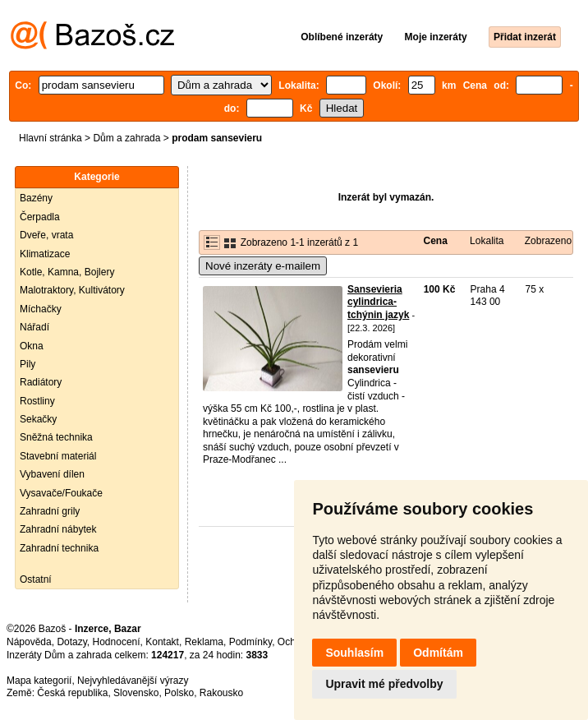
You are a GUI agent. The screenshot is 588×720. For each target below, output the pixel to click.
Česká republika (72, 693)
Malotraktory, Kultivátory (72, 290)
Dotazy (71, 642)
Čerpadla (40, 217)
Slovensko (136, 693)
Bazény (36, 198)
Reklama (204, 642)
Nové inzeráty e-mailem (263, 266)
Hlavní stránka (51, 138)
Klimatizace (45, 254)
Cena (436, 241)
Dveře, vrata (46, 235)
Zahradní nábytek (58, 529)
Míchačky (41, 309)
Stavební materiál (58, 456)
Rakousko (221, 693)
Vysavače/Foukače (61, 493)
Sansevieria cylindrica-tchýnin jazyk (378, 302)
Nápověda (29, 642)
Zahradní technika (59, 548)
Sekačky (38, 419)
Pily (28, 364)
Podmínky (250, 642)
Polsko (179, 693)
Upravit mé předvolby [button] (384, 684)
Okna (32, 346)
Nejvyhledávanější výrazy (133, 681)
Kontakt (162, 642)
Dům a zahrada (126, 138)
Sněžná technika (56, 437)
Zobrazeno (548, 241)
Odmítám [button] (438, 653)
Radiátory (41, 382)
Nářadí (34, 327)
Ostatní (36, 579)
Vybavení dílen (52, 474)
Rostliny (37, 401)
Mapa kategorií (39, 681)
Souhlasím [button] (354, 653)
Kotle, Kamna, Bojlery (67, 272)
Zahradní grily (50, 511)
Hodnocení (117, 642)
